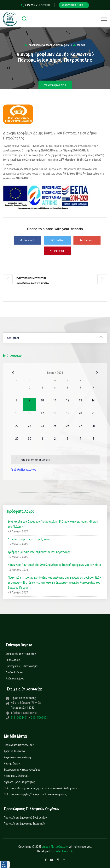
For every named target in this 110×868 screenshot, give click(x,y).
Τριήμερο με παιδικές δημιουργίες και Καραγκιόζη (39, 552)
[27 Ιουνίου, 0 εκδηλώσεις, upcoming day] (80, 430)
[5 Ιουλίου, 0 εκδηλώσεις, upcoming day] (93, 443)
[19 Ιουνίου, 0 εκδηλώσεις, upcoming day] (68, 417)
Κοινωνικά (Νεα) (61, 45)
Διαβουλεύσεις (15, 672)
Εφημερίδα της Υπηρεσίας (21, 654)
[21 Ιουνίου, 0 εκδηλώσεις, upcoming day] (93, 417)
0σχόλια (79, 45)
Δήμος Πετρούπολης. (55, 847)
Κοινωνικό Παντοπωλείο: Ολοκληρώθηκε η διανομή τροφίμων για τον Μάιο (54, 565)
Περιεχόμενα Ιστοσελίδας (19, 745)
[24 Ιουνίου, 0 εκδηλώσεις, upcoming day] (42, 430)
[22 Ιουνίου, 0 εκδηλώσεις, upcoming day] (17, 430)
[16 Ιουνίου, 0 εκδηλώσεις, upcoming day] (30, 417)
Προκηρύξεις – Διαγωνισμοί (22, 666)
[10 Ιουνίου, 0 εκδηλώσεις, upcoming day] (42, 405)
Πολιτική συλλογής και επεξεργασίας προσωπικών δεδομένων (41, 788)
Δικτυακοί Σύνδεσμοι (16, 776)
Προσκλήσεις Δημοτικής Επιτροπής (25, 824)
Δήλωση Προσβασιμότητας (19, 782)
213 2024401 (20, 718)
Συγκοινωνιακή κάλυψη (17, 757)
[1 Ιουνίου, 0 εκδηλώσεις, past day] (17, 392)
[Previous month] (13, 373)
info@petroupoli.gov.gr (24, 713)
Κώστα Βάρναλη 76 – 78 (26, 703)
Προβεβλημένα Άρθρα (40, 45)
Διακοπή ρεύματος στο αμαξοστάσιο (30, 539)
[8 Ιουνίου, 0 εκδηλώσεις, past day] (17, 405)
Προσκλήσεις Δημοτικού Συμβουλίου (25, 818)
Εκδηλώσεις (13, 660)
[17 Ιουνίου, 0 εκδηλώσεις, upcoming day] (42, 417)
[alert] (55, 460)
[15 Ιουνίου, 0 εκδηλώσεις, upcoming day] (17, 417)
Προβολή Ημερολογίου (23, 470)
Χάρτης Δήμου (12, 763)
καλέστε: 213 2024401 (36, 5)
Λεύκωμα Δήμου (15, 678)
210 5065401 (39, 718)
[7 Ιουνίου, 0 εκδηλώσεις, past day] (93, 392)
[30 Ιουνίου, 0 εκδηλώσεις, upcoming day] (30, 443)
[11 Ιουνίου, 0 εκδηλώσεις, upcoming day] (55, 405)
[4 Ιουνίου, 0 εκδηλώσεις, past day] (55, 392)
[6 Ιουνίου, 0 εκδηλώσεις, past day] (80, 392)
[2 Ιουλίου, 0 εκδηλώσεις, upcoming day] (55, 443)
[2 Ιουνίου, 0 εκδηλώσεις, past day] (30, 392)
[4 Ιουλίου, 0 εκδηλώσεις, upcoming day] (80, 443)
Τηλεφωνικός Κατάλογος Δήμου (22, 770)
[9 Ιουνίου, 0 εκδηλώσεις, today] (30, 405)
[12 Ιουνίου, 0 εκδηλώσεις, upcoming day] (68, 405)
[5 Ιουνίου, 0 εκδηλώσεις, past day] (68, 392)
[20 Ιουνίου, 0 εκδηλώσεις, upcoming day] (80, 417)
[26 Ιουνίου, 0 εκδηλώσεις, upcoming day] (68, 430)
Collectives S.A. (64, 851)
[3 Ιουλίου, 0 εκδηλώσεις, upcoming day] (68, 443)
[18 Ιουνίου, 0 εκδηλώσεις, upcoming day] (55, 417)
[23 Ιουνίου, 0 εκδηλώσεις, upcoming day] (30, 430)
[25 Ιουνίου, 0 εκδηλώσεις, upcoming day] (55, 430)
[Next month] (97, 373)
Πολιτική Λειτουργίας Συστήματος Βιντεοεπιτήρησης (35, 794)
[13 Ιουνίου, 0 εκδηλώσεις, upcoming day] (80, 405)
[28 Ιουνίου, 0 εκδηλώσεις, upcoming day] (93, 430)
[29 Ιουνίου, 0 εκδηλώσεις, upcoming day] (17, 443)
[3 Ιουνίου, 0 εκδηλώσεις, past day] (42, 392)
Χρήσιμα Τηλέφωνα (15, 751)
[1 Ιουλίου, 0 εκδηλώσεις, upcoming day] (42, 443)
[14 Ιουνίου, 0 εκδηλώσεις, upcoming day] (93, 405)
